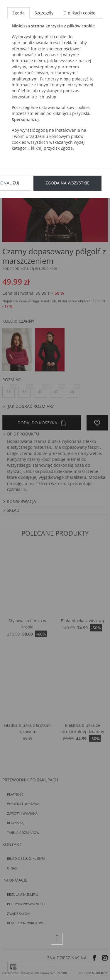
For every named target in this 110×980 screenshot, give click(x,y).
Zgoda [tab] (18, 13)
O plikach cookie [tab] (79, 13)
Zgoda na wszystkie (67, 183)
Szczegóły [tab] (44, 13)
